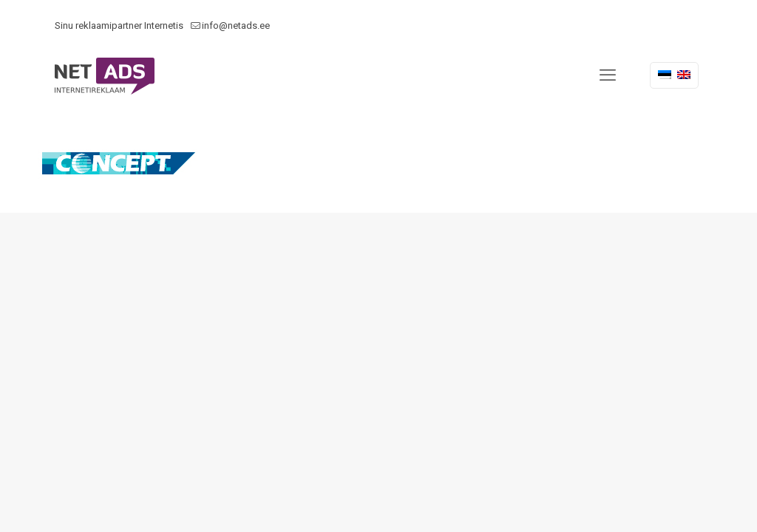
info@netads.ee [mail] (236, 25)
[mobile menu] (608, 75)
